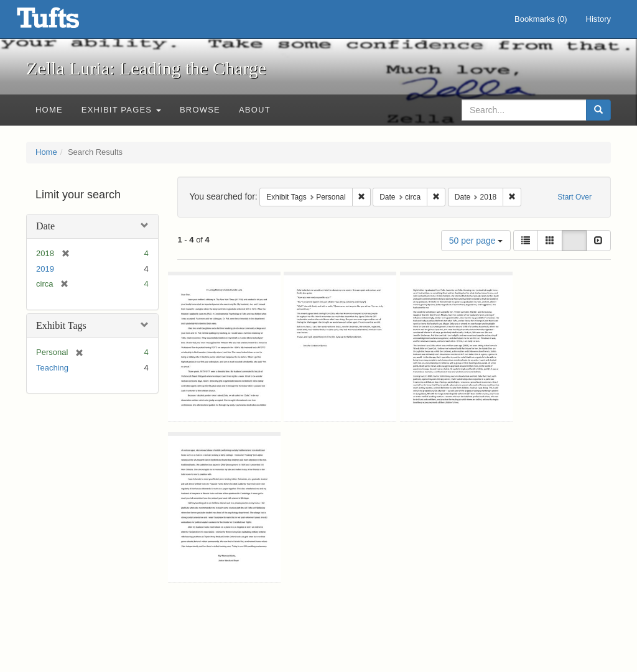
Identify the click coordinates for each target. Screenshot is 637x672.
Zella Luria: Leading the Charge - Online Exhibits (63, 22)
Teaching (52, 368)
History (598, 19)
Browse (200, 110)
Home (49, 110)
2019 (45, 269)
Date (45, 226)
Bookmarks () (541, 19)
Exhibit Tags (61, 325)
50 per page (476, 241)
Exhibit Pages (121, 110)
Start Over (574, 197)
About (255, 110)
